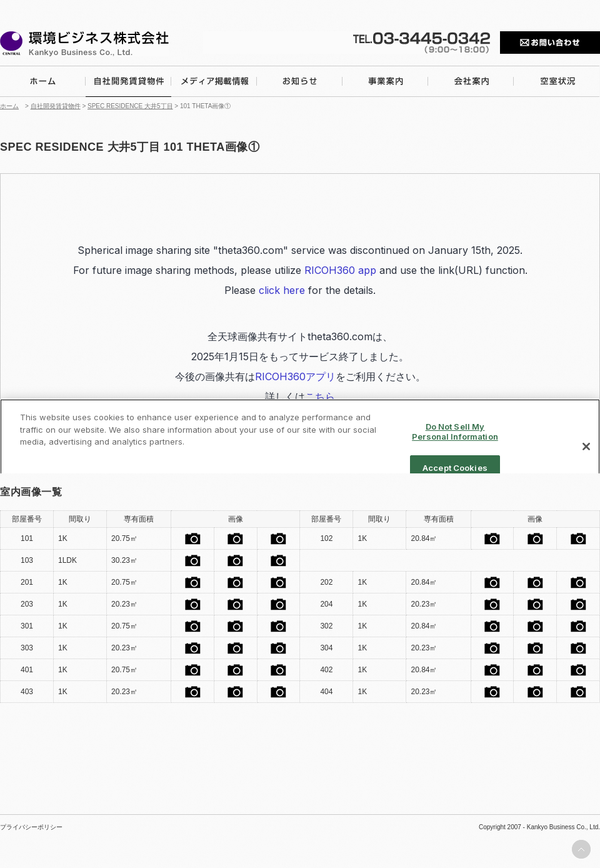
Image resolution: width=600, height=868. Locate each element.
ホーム (9, 106)
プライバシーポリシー (31, 827)
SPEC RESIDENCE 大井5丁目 (130, 106)
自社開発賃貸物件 (56, 106)
